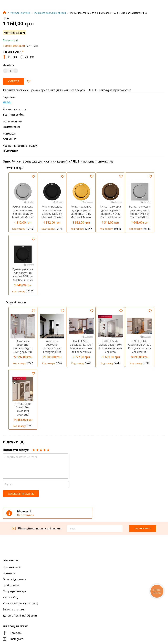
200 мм (29, 57)
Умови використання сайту (20, 603)
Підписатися (143, 528)
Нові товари (11, 585)
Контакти (9, 573)
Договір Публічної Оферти (20, 616)
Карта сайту (10, 597)
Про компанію (12, 567)
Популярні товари (15, 591)
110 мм (12, 57)
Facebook (12, 633)
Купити (13, 81)
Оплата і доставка (15, 579)
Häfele (7, 102)
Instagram (13, 639)
